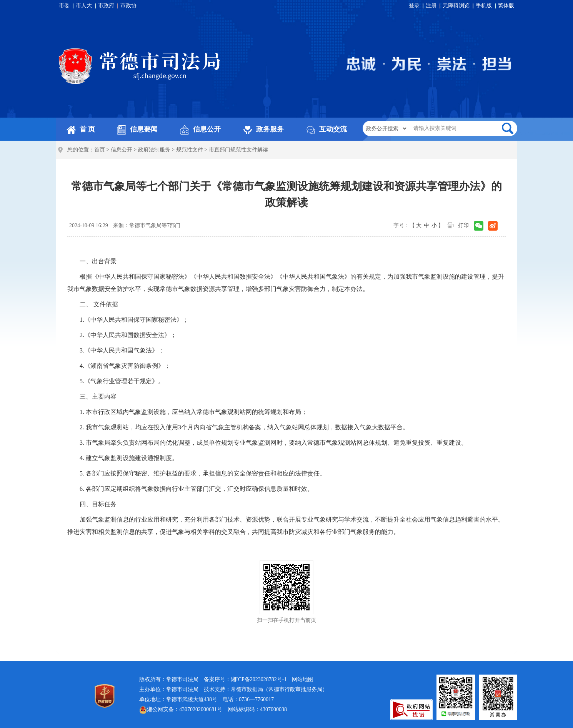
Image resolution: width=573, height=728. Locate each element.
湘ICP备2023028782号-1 (259, 679)
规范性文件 (190, 150)
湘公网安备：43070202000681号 (181, 710)
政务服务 (263, 129)
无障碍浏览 (456, 6)
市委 (64, 6)
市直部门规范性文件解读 (238, 150)
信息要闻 (137, 129)
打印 (463, 225)
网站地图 (303, 679)
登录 (414, 6)
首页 (100, 150)
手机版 (484, 6)
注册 (431, 6)
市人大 (84, 6)
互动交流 (326, 129)
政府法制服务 (154, 150)
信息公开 (200, 129)
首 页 (81, 129)
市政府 (106, 6)
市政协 (128, 6)
